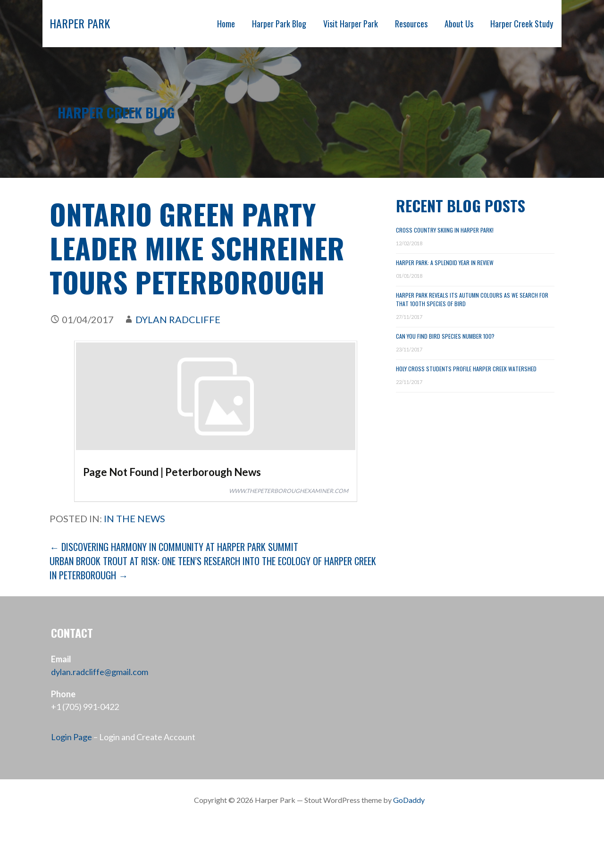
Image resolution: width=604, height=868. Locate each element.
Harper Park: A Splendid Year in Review (445, 263)
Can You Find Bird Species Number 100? (445, 336)
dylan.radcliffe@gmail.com (100, 672)
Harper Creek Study (522, 24)
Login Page (71, 737)
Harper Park (80, 23)
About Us (459, 24)
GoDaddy (409, 800)
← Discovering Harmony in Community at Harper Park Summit (174, 547)
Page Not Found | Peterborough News (172, 472)
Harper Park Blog (279, 24)
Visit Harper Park (351, 24)
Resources (411, 24)
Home (226, 24)
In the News (134, 518)
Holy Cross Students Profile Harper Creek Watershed (466, 369)
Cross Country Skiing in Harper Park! (445, 230)
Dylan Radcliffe (178, 319)
